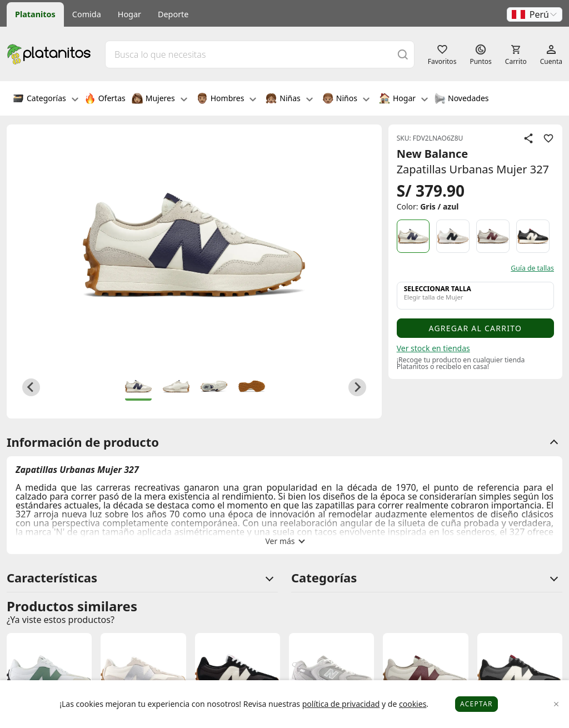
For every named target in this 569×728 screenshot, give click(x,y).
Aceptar (476, 704)
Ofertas (105, 99)
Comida (87, 14)
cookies (413, 704)
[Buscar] (403, 54)
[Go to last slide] (31, 387)
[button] (535, 14)
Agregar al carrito (475, 328)
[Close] (556, 704)
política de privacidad (341, 704)
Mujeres (159, 99)
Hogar (129, 14)
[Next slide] (357, 387)
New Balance (433, 154)
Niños (346, 99)
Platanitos (35, 14)
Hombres (227, 99)
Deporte (173, 14)
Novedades (461, 99)
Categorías (46, 99)
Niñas (289, 99)
